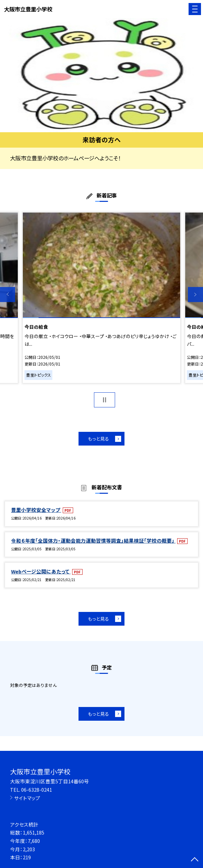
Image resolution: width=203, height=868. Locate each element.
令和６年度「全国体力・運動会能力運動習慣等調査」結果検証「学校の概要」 (93, 540)
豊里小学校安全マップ (36, 510)
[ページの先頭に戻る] (195, 860)
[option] (102, 75)
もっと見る (98, 439)
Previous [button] (8, 294)
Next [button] (195, 294)
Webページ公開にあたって (41, 571)
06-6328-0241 (37, 790)
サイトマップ (27, 798)
